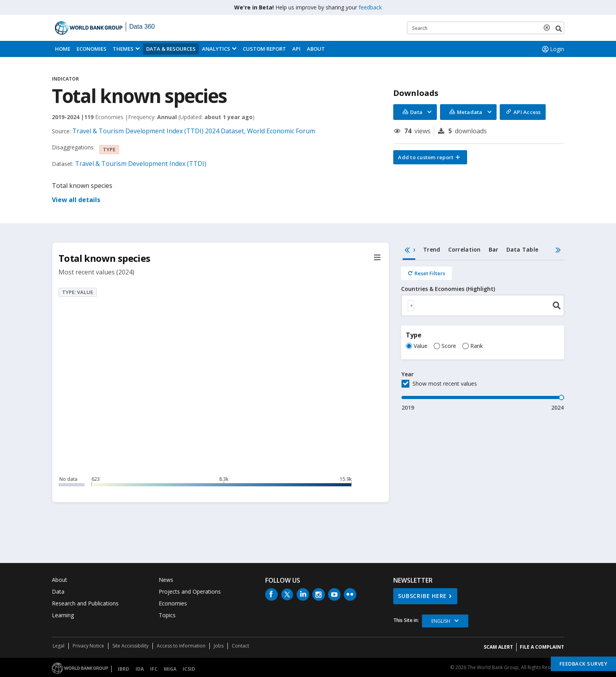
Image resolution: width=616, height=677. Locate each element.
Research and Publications (85, 603)
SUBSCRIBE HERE (422, 596)
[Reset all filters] (426, 273)
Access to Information (181, 646)
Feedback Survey (584, 664)
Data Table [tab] (522, 249)
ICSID (189, 669)
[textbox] (411, 305)
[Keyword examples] (486, 28)
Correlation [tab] (465, 249)
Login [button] (552, 49)
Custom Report (264, 49)
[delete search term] (548, 28)
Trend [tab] (432, 249)
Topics (167, 615)
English (441, 621)
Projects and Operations (190, 591)
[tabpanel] (483, 336)
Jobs (219, 646)
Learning (63, 615)
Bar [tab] (494, 249)
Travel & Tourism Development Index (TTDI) (141, 164)
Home (63, 49)
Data (58, 591)
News (166, 580)
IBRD (124, 669)
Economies (92, 49)
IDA (140, 669)
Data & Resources (171, 49)
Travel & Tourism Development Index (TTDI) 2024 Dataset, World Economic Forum (194, 131)
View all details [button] (76, 200)
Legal (59, 646)
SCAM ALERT (498, 647)
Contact (240, 646)
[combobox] (483, 305)
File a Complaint (542, 647)
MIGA (170, 669)
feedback (370, 7)
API (296, 49)
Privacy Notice (88, 646)
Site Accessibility (130, 646)
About (316, 49)
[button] (430, 157)
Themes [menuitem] (123, 49)
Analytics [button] (216, 49)
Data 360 (142, 27)
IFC (154, 669)
